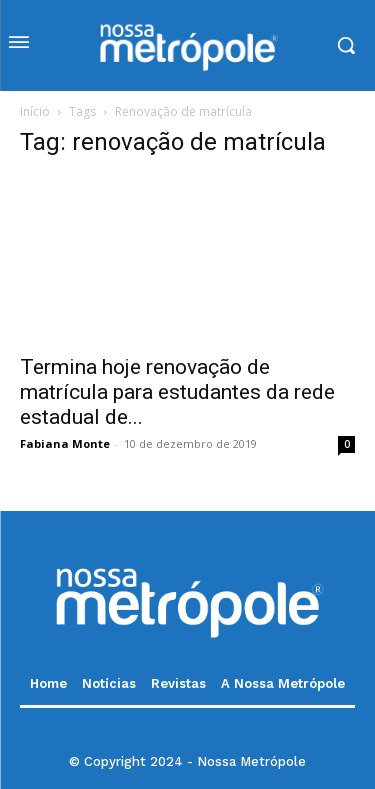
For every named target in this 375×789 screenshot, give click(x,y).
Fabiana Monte (65, 443)
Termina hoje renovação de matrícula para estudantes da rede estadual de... (177, 392)
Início (35, 111)
